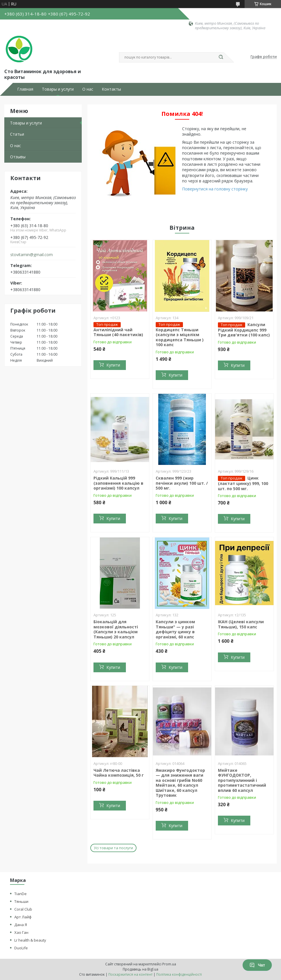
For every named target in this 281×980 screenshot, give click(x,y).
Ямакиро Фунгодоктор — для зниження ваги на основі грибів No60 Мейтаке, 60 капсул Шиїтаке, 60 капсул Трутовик (180, 783)
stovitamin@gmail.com (32, 255)
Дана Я (21, 925)
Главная (25, 89)
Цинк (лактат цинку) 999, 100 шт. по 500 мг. (243, 483)
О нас (88, 89)
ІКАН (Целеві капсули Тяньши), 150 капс (241, 624)
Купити (113, 365)
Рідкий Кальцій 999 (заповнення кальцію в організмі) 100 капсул (118, 483)
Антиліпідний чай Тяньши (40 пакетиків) (118, 332)
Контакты (111, 89)
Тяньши (21, 901)
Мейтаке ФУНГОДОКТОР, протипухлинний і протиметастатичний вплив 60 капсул (242, 780)
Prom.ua (169, 964)
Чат (257, 965)
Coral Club (23, 909)
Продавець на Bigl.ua (140, 969)
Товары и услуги (58, 89)
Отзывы (18, 157)
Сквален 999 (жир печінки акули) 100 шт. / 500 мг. (182, 483)
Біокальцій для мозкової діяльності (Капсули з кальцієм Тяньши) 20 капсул (116, 629)
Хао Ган (21, 932)
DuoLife (21, 948)
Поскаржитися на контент (130, 974)
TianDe (21, 894)
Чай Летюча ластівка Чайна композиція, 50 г (119, 773)
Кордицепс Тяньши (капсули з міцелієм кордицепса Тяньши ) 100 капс (180, 337)
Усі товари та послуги (113, 848)
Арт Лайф (23, 917)
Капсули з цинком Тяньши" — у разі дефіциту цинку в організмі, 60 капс (175, 629)
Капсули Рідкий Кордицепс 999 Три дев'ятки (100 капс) (244, 330)
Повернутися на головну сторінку (215, 189)
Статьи (17, 134)
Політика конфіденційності (179, 974)
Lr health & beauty (30, 940)
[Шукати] (221, 57)
